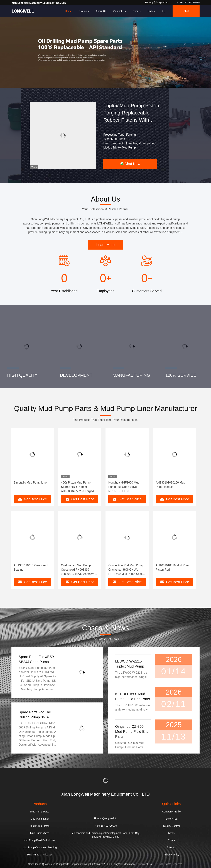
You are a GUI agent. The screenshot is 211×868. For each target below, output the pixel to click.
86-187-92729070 (188, 3)
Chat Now (130, 164)
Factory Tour (171, 819)
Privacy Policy (171, 855)
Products (84, 11)
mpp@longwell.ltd (157, 3)
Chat (186, 11)
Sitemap (171, 847)
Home (68, 11)
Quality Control (171, 826)
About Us (101, 11)
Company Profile (171, 812)
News (171, 833)
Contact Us (120, 11)
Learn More (105, 245)
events (137, 11)
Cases (171, 840)
